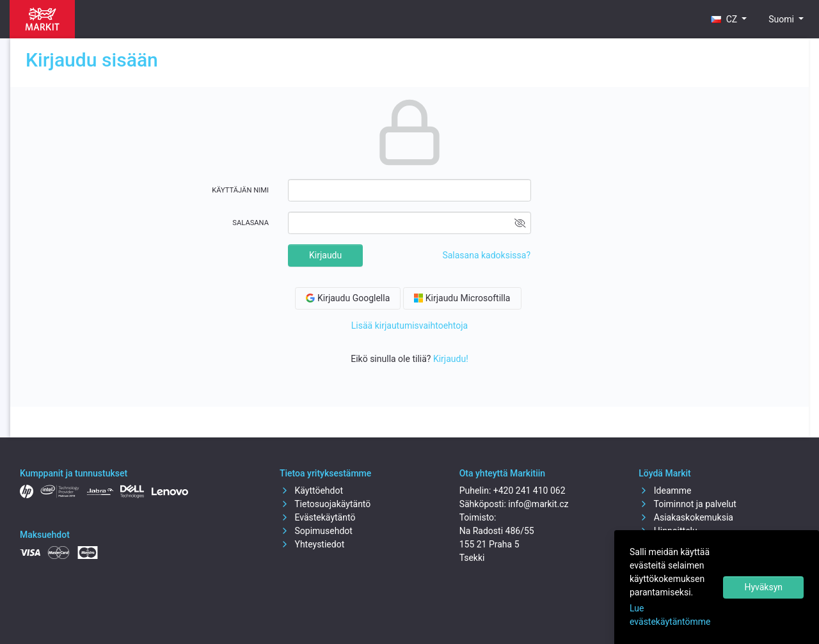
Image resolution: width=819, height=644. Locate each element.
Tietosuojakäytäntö (325, 504)
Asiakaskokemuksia (686, 517)
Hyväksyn (763, 587)
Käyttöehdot (311, 491)
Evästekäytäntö (317, 517)
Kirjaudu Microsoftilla (462, 298)
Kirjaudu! (451, 359)
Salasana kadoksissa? (486, 255)
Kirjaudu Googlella (348, 298)
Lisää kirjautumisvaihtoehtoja (409, 326)
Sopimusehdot (316, 531)
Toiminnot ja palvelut (688, 504)
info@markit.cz (538, 504)
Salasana (250, 223)
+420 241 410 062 (529, 491)
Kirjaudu (325, 255)
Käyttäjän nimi (240, 190)
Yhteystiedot (312, 544)
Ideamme (665, 491)
